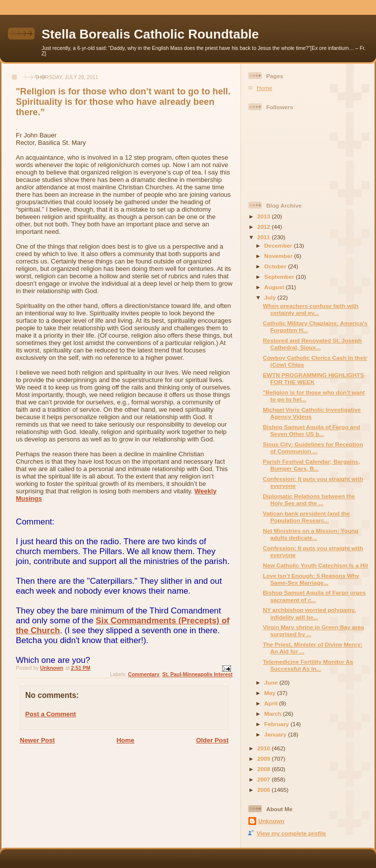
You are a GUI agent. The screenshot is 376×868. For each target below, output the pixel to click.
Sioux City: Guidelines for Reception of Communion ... (313, 448)
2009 (264, 759)
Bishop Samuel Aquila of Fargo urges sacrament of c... (314, 596)
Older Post (212, 740)
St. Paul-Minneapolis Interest (197, 674)
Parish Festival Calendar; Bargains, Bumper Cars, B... (311, 465)
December (279, 245)
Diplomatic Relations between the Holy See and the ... (309, 499)
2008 (264, 769)
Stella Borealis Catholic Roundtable (150, 34)
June (272, 682)
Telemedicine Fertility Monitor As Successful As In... (308, 665)
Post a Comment (51, 714)
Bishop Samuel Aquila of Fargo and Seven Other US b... (311, 430)
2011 (264, 237)
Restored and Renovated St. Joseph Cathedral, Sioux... (312, 344)
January (276, 734)
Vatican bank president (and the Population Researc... (306, 517)
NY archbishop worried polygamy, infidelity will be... (309, 613)
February (277, 724)
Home (125, 740)
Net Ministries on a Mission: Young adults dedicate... (310, 534)
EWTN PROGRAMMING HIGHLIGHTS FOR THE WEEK (313, 378)
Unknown (271, 821)
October (276, 266)
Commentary (144, 674)
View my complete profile (291, 833)
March (274, 714)
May (271, 693)
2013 (264, 216)
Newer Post (37, 740)
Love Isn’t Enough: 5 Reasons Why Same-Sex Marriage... (311, 579)
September (280, 277)
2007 (264, 779)
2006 (264, 790)
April (272, 703)
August (275, 287)
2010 (264, 748)
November (279, 256)
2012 (264, 227)
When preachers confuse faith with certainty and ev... (311, 309)
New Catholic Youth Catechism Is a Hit (315, 565)
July (271, 297)
